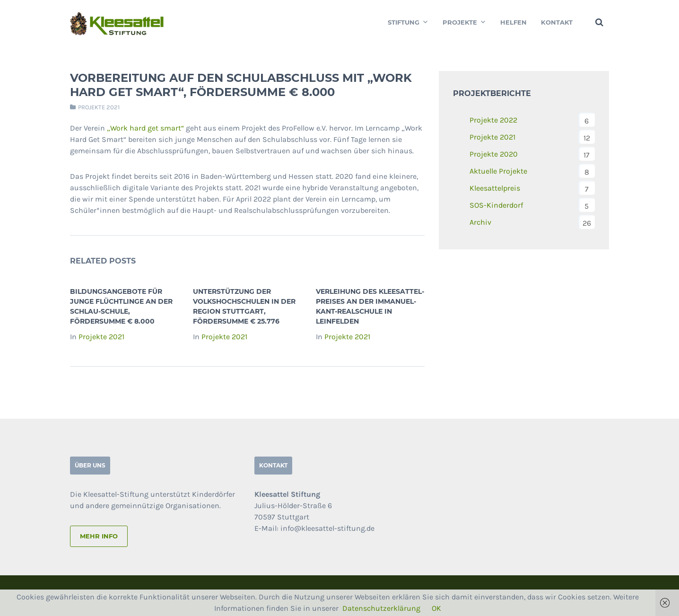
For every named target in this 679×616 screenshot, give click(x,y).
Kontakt (557, 22)
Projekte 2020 (494, 154)
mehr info (99, 536)
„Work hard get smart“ (145, 128)
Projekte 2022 (493, 120)
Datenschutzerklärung (381, 608)
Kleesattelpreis (495, 188)
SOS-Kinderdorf (496, 205)
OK (436, 608)
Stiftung (408, 22)
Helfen (514, 22)
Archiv (480, 222)
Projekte (464, 22)
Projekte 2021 (99, 107)
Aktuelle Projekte (498, 171)
